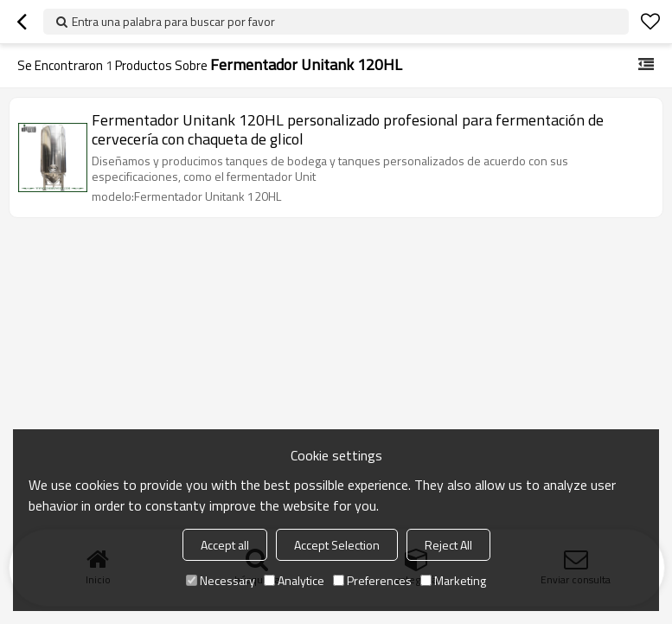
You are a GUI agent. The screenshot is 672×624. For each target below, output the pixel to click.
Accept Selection (337, 545)
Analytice (294, 580)
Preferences (372, 580)
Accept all (225, 545)
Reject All (448, 545)
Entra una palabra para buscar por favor (173, 21)
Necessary (221, 580)
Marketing (453, 580)
